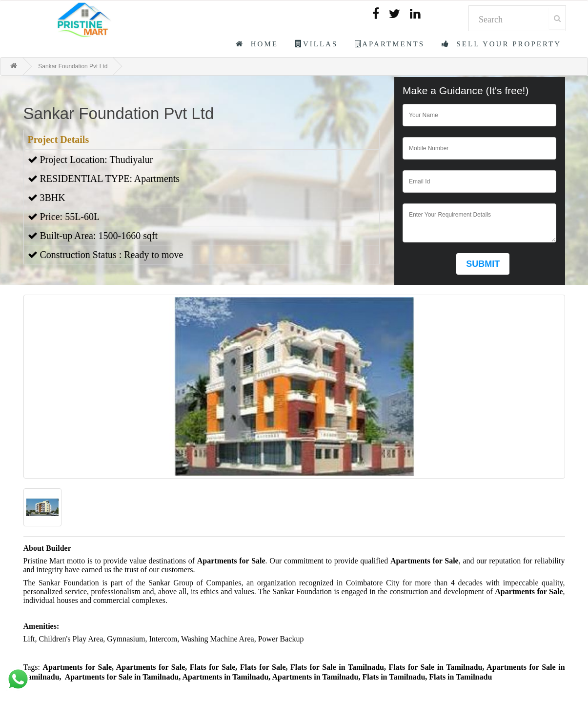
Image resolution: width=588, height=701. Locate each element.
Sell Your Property (501, 44)
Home (257, 44)
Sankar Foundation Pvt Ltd (73, 66)
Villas (316, 44)
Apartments (390, 44)
